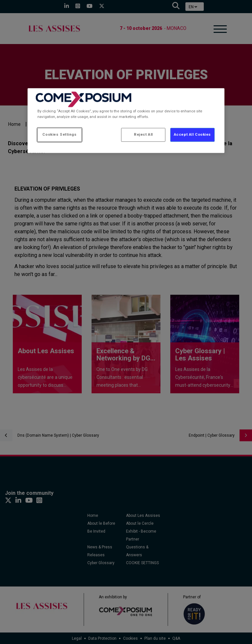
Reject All (143, 135)
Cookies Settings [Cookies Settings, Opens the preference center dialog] (59, 135)
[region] (126, 120)
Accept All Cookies (192, 135)
